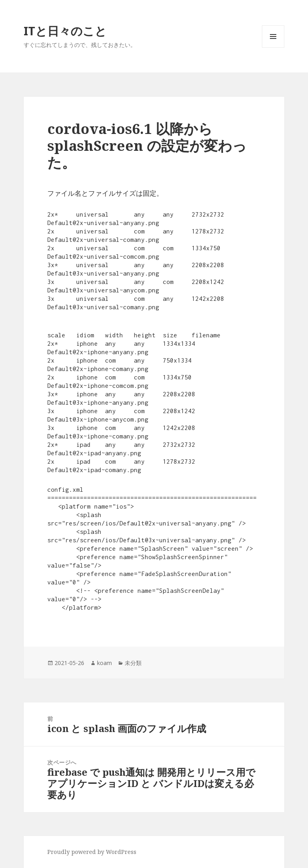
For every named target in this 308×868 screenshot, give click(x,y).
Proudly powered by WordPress (92, 852)
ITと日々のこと (65, 31)
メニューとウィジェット (273, 48)
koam (104, 663)
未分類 (133, 663)
